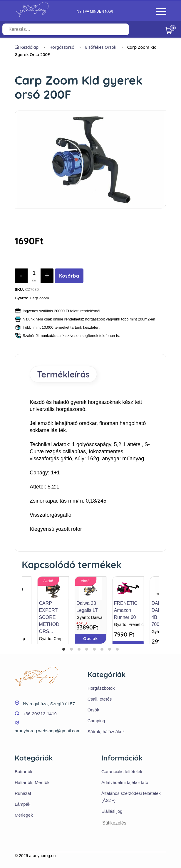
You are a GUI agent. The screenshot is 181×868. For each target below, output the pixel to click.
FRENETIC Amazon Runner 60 (126, 610)
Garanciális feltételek (122, 772)
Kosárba (69, 276)
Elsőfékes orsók (101, 47)
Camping (96, 721)
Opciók (90, 639)
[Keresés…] (66, 29)
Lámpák (22, 804)
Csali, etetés (100, 699)
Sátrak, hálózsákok (106, 732)
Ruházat (23, 793)
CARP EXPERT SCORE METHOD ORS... (49, 617)
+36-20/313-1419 (40, 714)
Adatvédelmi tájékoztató (125, 782)
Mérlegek (24, 815)
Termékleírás (63, 374)
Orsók (93, 710)
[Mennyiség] (34, 276)
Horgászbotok (101, 688)
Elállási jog (112, 811)
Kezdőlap (27, 47)
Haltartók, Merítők (32, 782)
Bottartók (24, 772)
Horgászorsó (62, 47)
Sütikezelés (114, 823)
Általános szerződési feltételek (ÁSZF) (131, 797)
